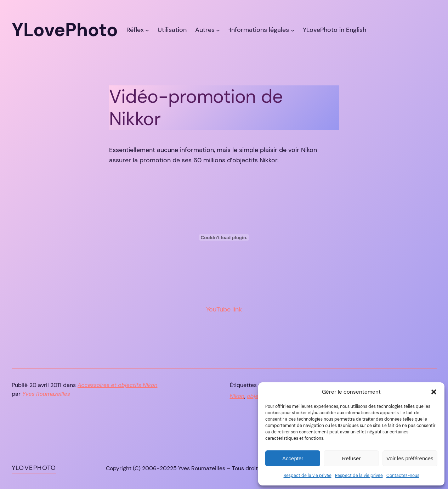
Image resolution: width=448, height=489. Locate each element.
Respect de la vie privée (308, 476)
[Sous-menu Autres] (218, 30)
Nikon (237, 396)
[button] (434, 392)
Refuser (351, 458)
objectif (257, 396)
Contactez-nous (403, 476)
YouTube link (224, 309)
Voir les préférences (410, 458)
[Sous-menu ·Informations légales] (293, 30)
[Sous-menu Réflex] (147, 30)
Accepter (293, 458)
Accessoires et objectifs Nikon (117, 385)
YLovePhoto (34, 468)
